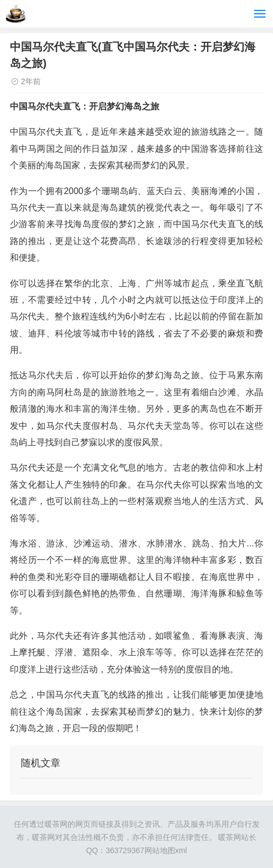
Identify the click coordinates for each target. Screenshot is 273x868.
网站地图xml (166, 850)
